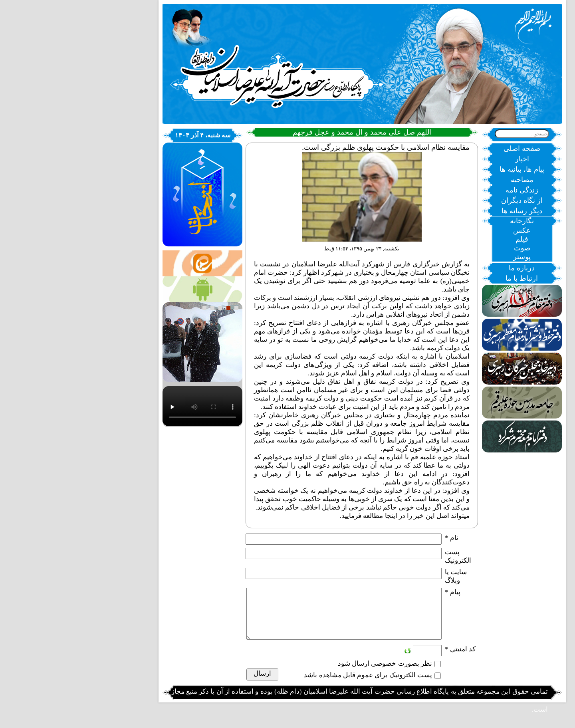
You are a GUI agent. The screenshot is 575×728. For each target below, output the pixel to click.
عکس (447, 230)
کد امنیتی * (386, 659)
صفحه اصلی (447, 149)
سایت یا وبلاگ (381, 576)
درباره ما (447, 268)
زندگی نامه (447, 190)
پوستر (447, 257)
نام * (377, 538)
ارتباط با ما (447, 278)
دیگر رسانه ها (447, 211)
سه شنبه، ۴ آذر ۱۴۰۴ (128, 135)
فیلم (447, 239)
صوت (447, 248)
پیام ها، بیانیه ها (447, 169)
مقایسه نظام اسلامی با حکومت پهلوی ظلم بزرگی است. (311, 147)
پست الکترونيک (383, 556)
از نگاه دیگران (447, 200)
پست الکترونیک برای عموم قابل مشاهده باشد (293, 685)
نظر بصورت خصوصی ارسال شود (310, 673)
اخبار (447, 159)
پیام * (378, 592)
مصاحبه (447, 180)
